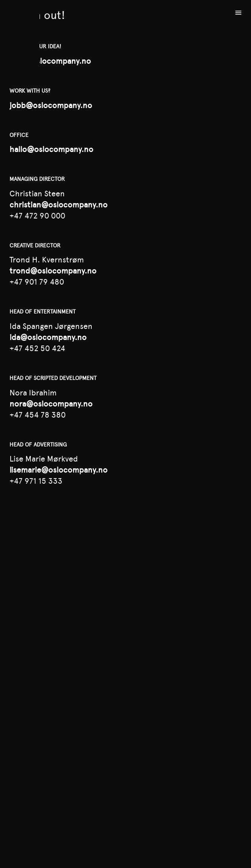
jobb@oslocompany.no (51, 105)
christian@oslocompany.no (59, 205)
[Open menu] (238, 13)
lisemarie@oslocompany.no (59, 470)
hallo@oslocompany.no (51, 149)
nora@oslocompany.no (51, 404)
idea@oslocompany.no (50, 61)
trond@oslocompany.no (53, 271)
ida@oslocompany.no (48, 337)
